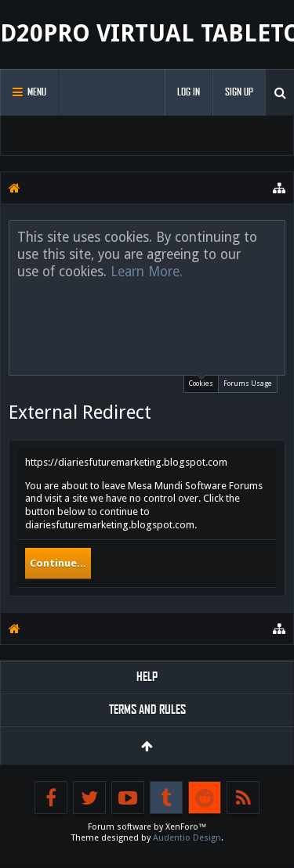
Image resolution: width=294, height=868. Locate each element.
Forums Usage (248, 384)
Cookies (201, 382)
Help (147, 677)
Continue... (58, 563)
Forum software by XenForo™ (147, 827)
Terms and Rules (147, 710)
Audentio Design (187, 838)
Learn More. (147, 272)
